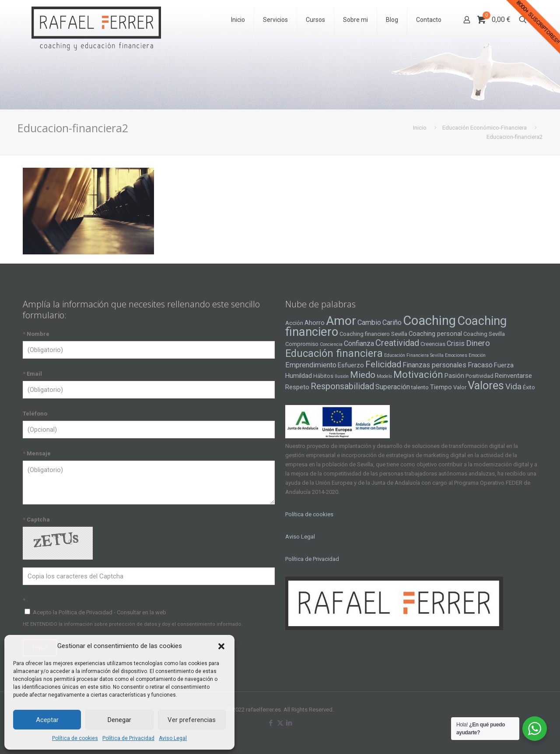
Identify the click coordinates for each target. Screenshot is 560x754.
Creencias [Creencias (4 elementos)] (433, 344)
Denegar (119, 720)
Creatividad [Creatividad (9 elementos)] (397, 343)
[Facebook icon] (271, 723)
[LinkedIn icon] (289, 723)
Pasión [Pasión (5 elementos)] (454, 376)
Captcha (36, 520)
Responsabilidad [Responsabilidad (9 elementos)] (342, 386)
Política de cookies (75, 738)
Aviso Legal (173, 738)
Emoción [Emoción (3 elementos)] (477, 355)
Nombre (36, 334)
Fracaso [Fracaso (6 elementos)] (480, 365)
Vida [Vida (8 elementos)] (513, 387)
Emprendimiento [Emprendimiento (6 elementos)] (311, 365)
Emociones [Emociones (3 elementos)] (456, 355)
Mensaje (37, 453)
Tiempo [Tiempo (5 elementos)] (441, 387)
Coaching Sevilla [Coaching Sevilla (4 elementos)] (484, 334)
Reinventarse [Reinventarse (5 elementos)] (513, 376)
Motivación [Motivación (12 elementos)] (418, 375)
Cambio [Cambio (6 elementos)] (369, 322)
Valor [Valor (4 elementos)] (460, 387)
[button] (221, 646)
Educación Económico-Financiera (485, 128)
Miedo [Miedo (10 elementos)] (363, 375)
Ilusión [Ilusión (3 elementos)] (342, 376)
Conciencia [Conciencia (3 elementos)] (331, 344)
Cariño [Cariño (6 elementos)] (392, 322)
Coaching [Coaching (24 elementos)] (429, 321)
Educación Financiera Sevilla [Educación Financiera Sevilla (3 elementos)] (414, 355)
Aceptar (47, 720)
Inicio (420, 128)
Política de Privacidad (128, 738)
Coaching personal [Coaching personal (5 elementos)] (435, 334)
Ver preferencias (192, 720)
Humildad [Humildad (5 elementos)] (299, 376)
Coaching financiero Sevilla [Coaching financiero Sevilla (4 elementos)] (373, 334)
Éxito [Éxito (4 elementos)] (529, 387)
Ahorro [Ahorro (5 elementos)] (315, 323)
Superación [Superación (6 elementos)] (393, 387)
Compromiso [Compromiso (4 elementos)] (302, 344)
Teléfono (35, 414)
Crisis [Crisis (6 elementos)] (456, 344)
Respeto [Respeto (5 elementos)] (297, 387)
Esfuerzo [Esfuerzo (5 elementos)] (351, 365)
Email (32, 374)
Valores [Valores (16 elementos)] (486, 385)
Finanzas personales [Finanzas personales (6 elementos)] (434, 365)
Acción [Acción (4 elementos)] (294, 323)
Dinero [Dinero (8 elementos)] (478, 343)
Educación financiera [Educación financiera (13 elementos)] (334, 353)
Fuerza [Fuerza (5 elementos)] (504, 365)
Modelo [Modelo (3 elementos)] (384, 376)
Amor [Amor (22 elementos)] (341, 321)
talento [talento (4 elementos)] (420, 387)
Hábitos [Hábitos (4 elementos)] (323, 376)
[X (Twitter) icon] (280, 723)
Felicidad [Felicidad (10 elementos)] (383, 364)
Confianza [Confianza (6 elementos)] (359, 344)
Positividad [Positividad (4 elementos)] (479, 376)
